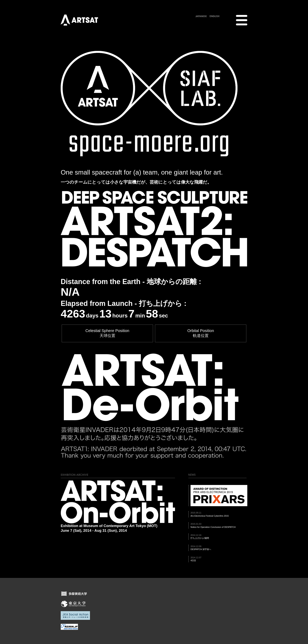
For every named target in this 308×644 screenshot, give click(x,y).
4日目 (193, 560)
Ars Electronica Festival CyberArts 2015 (210, 516)
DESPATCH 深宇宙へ (201, 549)
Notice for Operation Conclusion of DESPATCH (213, 527)
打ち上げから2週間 (200, 538)
